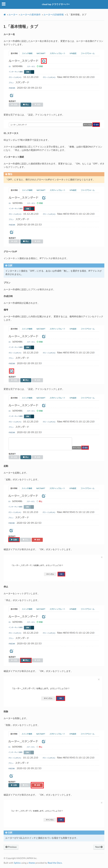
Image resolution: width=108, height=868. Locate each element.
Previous (11, 847)
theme (32, 863)
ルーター (13, 15)
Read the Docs (55, 863)
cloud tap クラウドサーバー (56, 4)
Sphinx (17, 863)
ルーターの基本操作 (31, 15)
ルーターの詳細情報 (54, 15)
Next (99, 847)
